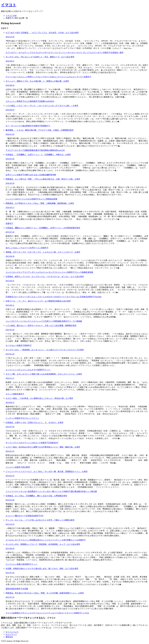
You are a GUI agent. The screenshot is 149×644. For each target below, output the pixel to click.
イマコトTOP (11, 16)
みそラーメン (26, 443)
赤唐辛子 (107, 53)
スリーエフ (59, 491)
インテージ (10, 418)
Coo (46, 101)
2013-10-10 (10, 524)
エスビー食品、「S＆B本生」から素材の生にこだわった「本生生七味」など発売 (39, 398)
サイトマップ (11, 634)
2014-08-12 (10, 402)
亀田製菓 (30, 150)
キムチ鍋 (28, 101)
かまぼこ (35, 175)
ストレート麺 (11, 516)
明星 (56, 199)
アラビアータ (11, 150)
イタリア (69, 297)
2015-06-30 (10, 256)
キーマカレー (11, 345)
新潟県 (44, 150)
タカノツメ (44, 540)
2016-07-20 (10, 134)
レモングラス (52, 272)
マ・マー (73, 321)
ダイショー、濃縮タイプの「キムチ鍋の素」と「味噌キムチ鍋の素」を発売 (37, 81)
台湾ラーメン (11, 175)
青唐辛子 (20, 101)
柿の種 (49, 150)
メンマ (88, 491)
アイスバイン (24, 540)
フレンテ (78, 272)
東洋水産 (82, 491)
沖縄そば (28, 175)
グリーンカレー (12, 77)
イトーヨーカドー (69, 53)
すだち (25, 418)
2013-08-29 (10, 548)
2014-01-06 (10, 500)
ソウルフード (24, 248)
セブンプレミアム (84, 53)
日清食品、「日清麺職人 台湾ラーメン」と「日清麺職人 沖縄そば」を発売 (38, 155)
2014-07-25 (10, 451)
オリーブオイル (27, 297)
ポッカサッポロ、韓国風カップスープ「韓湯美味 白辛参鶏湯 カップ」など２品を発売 (43, 544)
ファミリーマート (13, 491)
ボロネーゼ (51, 297)
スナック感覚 (11, 394)
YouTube (98, 297)
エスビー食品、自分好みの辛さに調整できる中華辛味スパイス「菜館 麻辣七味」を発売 (43, 447)
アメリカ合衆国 (12, 613)
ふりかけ (28, 199)
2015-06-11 (10, 305)
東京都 (94, 491)
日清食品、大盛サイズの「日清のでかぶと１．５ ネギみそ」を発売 (34, 423)
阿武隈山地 (34, 540)
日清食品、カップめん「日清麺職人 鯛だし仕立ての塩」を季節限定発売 (36, 496)
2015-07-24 (10, 232)
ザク (48, 126)
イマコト (9, 5)
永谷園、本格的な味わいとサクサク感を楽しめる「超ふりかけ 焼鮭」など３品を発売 (42, 568)
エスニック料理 (25, 77)
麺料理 (49, 175)
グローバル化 (48, 77)
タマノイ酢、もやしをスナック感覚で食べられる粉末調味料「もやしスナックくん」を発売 (44, 374)
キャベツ (42, 199)
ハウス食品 (21, 126)
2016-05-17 (10, 207)
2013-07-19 (10, 597)
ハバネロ (85, 613)
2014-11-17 (10, 378)
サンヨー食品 (26, 491)
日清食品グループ (13, 297)
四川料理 (26, 467)
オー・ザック (11, 126)
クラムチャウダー (41, 53)
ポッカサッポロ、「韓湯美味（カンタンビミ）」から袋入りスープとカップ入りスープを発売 (45, 350)
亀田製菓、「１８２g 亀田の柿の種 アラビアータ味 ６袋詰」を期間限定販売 (40, 130)
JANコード (19, 199)
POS (52, 101)
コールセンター (12, 540)
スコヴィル (34, 613)
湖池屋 (90, 272)
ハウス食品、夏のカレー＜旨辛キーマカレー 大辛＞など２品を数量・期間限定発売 (41, 325)
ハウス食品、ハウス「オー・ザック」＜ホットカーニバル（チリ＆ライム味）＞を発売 (42, 106)
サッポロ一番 (48, 491)
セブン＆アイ (97, 53)
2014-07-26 (10, 427)
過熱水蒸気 (10, 589)
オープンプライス (13, 443)
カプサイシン (24, 613)
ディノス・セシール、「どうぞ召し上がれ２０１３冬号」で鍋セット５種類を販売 (40, 520)
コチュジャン (11, 101)
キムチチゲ (33, 370)
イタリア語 (21, 150)
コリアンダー (30, 272)
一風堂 (121, 53)
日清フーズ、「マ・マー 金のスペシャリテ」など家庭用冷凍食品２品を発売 (38, 301)
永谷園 (25, 589)
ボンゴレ (76, 297)
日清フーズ (49, 321)
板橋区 (85, 272)
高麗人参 (20, 564)
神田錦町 (58, 321)
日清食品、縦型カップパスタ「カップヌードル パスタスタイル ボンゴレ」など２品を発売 (45, 277)
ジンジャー (10, 199)
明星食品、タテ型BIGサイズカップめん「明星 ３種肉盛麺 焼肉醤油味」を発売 (40, 203)
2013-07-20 (10, 573)
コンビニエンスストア (15, 272)
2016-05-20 (10, 183)
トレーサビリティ (13, 321)
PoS (49, 101)
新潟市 (55, 150)
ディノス (60, 540)
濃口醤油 (74, 491)
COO (63, 150)
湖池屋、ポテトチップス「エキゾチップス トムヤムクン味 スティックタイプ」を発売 (43, 252)
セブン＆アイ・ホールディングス (20, 53)
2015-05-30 (10, 330)
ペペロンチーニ (27, 321)
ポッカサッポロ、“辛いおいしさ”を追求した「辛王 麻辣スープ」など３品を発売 (40, 57)
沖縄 (54, 175)
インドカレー (37, 77)
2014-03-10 (10, 476)
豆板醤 (42, 101)
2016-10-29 (10, 37)
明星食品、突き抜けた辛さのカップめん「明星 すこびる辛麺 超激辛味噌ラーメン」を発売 (45, 593)
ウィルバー (53, 613)
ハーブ (31, 418)
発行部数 (67, 540)
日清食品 (114, 53)
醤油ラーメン (37, 491)
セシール (74, 540)
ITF (57, 443)
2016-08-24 (10, 85)
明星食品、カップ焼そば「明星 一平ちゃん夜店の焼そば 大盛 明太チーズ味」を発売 (43, 179)
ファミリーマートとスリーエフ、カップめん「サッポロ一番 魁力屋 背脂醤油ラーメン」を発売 (47, 471)
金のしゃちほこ (12, 248)
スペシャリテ (39, 321)
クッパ (47, 370)
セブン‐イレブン (55, 53)
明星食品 (50, 199)
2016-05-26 (10, 159)
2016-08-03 (10, 110)
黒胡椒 (44, 126)
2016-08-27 (10, 61)
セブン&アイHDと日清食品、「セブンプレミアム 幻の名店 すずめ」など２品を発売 (42, 33)
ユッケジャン (60, 77)
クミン (36, 418)
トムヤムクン (71, 77)
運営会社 (9, 637)
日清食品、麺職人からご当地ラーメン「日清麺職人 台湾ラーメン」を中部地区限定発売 (43, 228)
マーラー (80, 77)
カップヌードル (40, 297)
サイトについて (12, 632)
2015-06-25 (10, 281)
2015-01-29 (10, 354)
